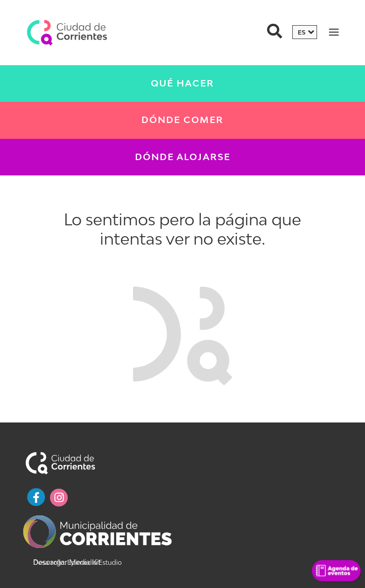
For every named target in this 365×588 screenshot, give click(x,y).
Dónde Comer (182, 120)
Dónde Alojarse (183, 157)
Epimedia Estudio (94, 562)
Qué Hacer (182, 83)
